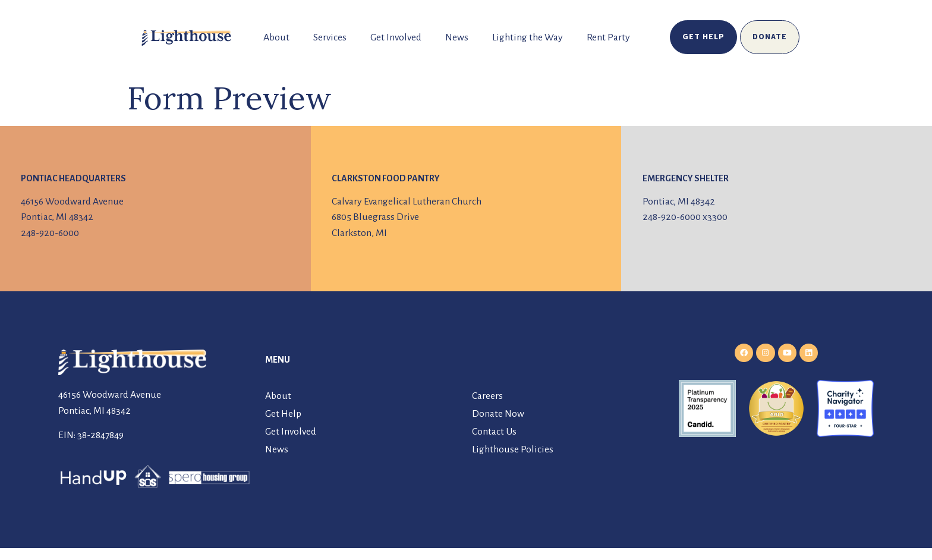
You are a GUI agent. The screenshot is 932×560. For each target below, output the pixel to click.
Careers (487, 396)
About (276, 37)
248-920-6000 (50, 233)
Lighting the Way (528, 37)
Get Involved (396, 37)
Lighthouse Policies (513, 449)
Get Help (283, 414)
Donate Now (498, 414)
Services (330, 37)
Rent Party (608, 37)
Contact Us (494, 432)
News (457, 37)
